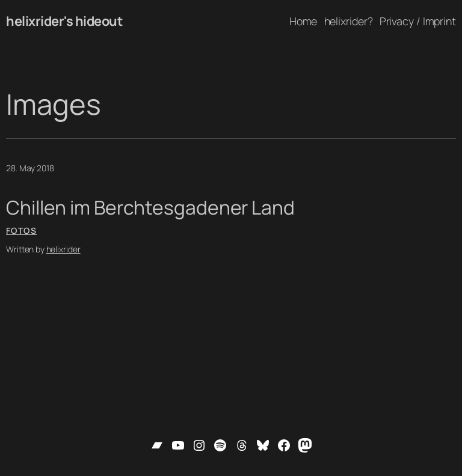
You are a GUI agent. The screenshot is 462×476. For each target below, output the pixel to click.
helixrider (63, 249)
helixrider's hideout (64, 21)
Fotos (21, 230)
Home (303, 21)
